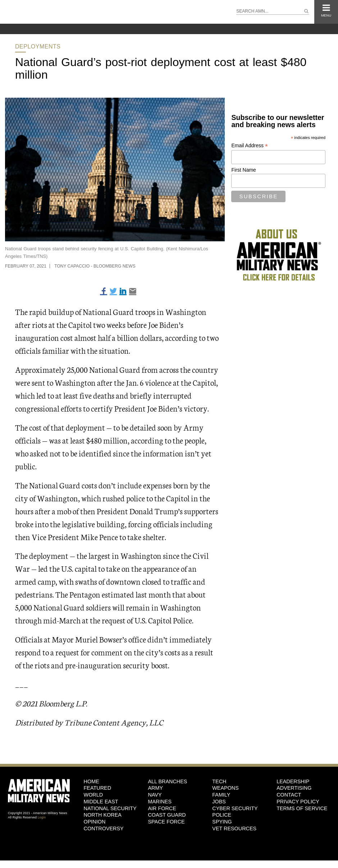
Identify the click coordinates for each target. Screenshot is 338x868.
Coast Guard (167, 815)
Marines (160, 802)
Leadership (293, 781)
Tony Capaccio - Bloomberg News (95, 266)
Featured (98, 788)
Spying (222, 822)
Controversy (104, 828)
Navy (155, 795)
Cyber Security (235, 808)
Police (222, 815)
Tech (219, 781)
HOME (92, 781)
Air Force (162, 808)
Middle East (101, 802)
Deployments (38, 47)
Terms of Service (302, 808)
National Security (110, 808)
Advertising (294, 788)
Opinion (95, 822)
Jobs (219, 802)
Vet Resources (234, 828)
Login (42, 817)
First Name (243, 170)
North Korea (103, 815)
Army (155, 788)
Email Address (250, 146)
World (93, 795)
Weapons (225, 788)
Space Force (166, 822)
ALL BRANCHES (167, 781)
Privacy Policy (298, 802)
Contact (289, 795)
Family (221, 795)
